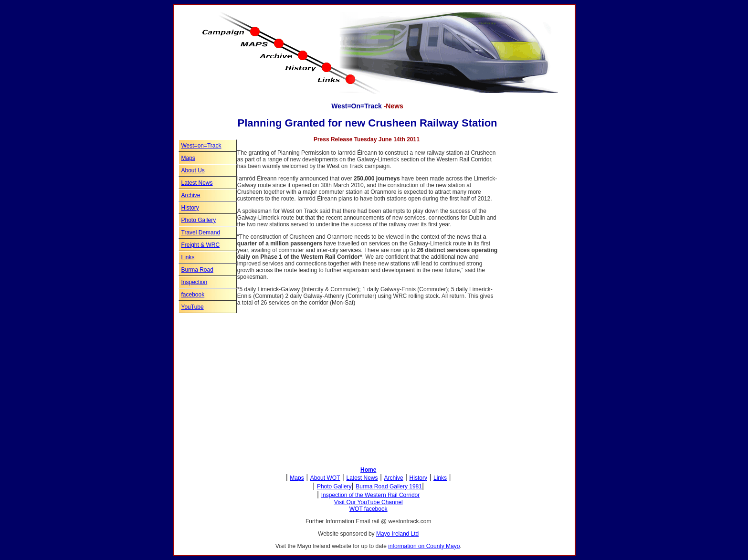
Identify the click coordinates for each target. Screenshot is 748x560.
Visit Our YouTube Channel (369, 502)
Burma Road (197, 270)
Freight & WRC (201, 245)
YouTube (193, 307)
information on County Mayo (424, 546)
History (190, 208)
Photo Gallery (199, 220)
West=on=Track (201, 146)
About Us (193, 170)
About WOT (325, 478)
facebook (193, 295)
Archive (191, 195)
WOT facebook (369, 509)
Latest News (197, 183)
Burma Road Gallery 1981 (389, 486)
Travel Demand (201, 232)
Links (188, 257)
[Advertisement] (526, 309)
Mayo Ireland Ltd (397, 534)
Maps (188, 158)
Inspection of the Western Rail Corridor (371, 495)
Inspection (195, 282)
